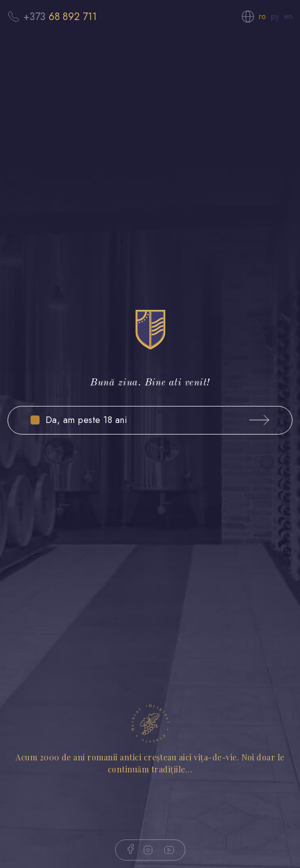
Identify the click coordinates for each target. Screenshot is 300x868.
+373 (60, 17)
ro (262, 16)
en (288, 16)
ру (275, 16)
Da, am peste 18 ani (86, 420)
